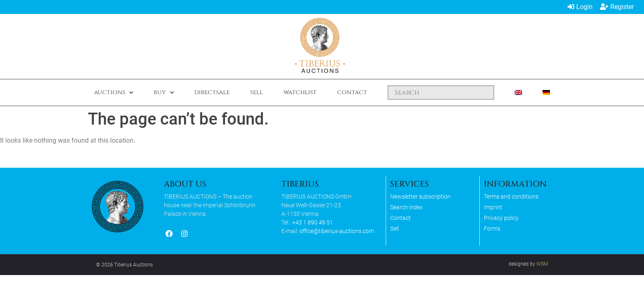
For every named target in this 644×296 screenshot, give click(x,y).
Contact (352, 92)
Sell (256, 92)
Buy (164, 93)
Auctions (114, 93)
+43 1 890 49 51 (313, 222)
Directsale (212, 92)
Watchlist (300, 92)
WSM (542, 264)
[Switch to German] (546, 92)
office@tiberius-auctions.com (337, 231)
